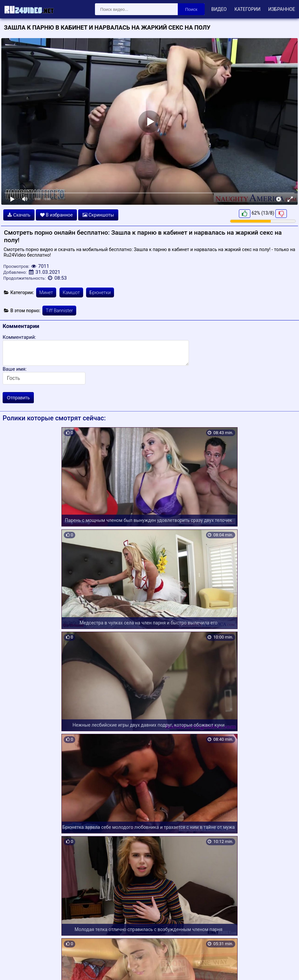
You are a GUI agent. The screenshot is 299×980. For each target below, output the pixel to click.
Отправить (18, 398)
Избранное (282, 9)
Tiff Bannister (59, 311)
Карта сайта (15, 968)
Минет (46, 292)
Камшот (71, 292)
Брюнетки (100, 292)
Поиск (191, 9)
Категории (247, 9)
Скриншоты (98, 215)
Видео (219, 9)
